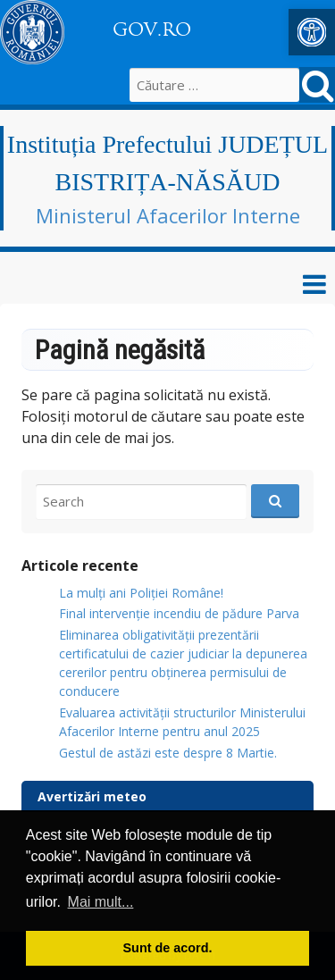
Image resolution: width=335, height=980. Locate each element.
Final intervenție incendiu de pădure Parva (179, 613)
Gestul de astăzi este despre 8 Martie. (168, 753)
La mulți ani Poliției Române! (141, 593)
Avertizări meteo (92, 796)
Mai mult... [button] (101, 902)
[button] (312, 32)
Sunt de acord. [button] (168, 948)
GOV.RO (152, 29)
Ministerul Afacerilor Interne (168, 215)
